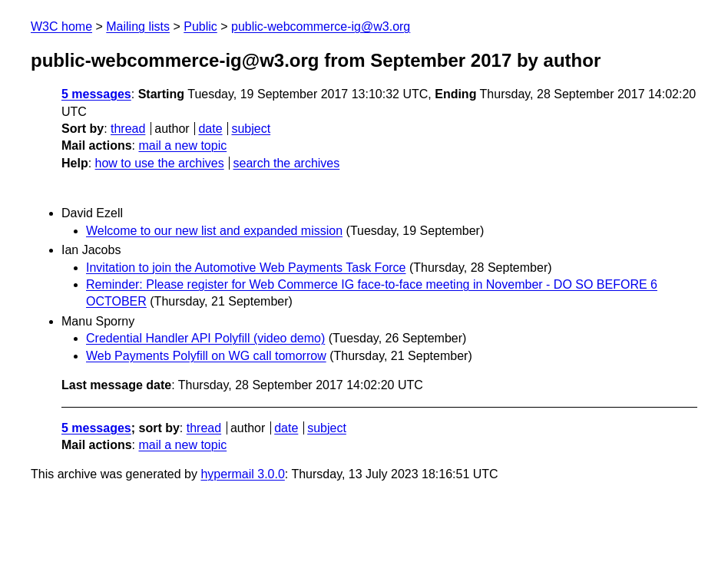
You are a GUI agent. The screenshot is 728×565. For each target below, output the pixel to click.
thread (128, 129)
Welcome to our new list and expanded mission (214, 231)
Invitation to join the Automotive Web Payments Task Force (246, 268)
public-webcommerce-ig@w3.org (321, 26)
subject (251, 129)
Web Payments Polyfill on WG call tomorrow (206, 356)
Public (200, 26)
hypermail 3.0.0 (242, 474)
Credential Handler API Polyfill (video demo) (205, 338)
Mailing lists (138, 26)
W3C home (61, 26)
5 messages (96, 94)
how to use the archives (160, 163)
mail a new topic (182, 145)
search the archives (287, 163)
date (210, 129)
